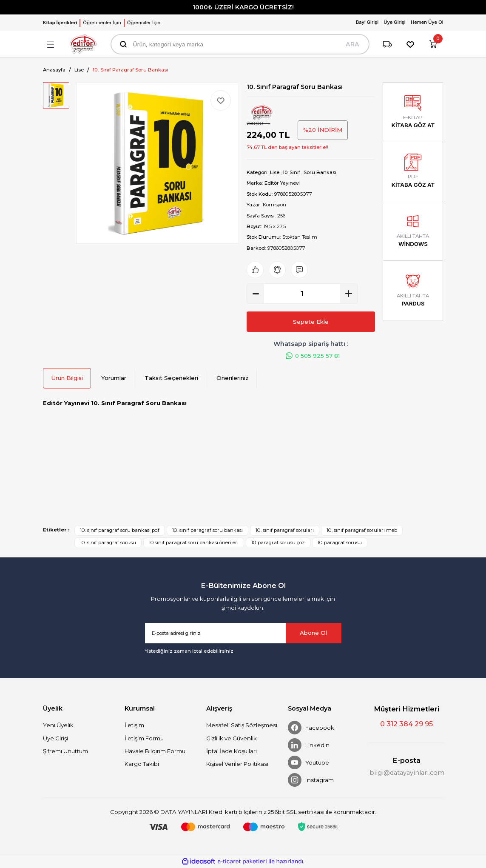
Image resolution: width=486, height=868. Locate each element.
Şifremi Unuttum (65, 751)
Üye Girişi (55, 739)
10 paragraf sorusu (340, 543)
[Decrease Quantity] (256, 294)
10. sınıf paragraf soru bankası (207, 531)
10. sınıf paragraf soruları (285, 531)
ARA (352, 44)
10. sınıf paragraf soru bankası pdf (120, 531)
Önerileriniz (233, 378)
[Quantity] (302, 294)
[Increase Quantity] (349, 294)
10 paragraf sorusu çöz (278, 543)
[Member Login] (367, 23)
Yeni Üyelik (58, 725)
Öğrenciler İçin (144, 23)
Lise (275, 172)
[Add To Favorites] (221, 100)
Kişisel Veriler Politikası (237, 764)
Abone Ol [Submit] (313, 633)
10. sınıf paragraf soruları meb (362, 531)
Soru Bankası (321, 172)
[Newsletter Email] (243, 634)
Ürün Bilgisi (67, 378)
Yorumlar (114, 378)
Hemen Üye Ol (427, 22)
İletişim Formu (144, 739)
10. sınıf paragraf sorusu (108, 543)
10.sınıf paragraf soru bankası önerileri (194, 543)
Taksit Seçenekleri (171, 378)
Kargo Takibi (142, 764)
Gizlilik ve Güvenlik (232, 739)
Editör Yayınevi (282, 183)
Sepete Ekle (311, 322)
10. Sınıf (292, 172)
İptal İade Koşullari (232, 751)
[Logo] (83, 44)
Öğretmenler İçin (102, 23)
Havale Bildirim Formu (155, 751)
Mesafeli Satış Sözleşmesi (242, 725)
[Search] (240, 44)
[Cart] (433, 44)
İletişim (134, 725)
